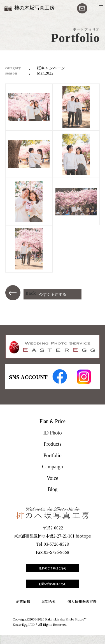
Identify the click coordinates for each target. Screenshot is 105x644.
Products (53, 444)
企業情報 (23, 611)
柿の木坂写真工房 (34, 8)
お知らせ (49, 611)
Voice (53, 478)
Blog (53, 489)
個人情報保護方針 (82, 611)
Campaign (52, 467)
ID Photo (53, 433)
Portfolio (52, 455)
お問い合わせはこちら (53, 591)
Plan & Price (53, 421)
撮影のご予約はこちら (53, 570)
